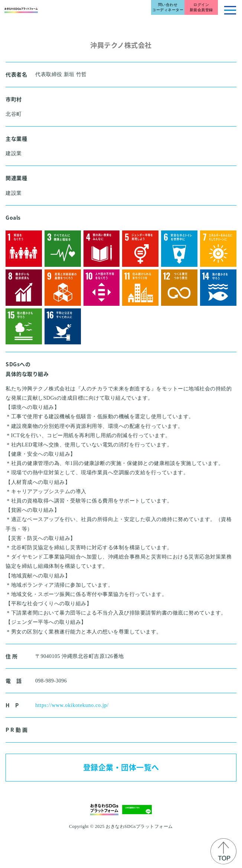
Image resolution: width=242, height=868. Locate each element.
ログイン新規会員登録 (201, 7)
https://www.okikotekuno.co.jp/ (72, 705)
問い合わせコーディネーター (168, 7)
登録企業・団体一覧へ (121, 767)
